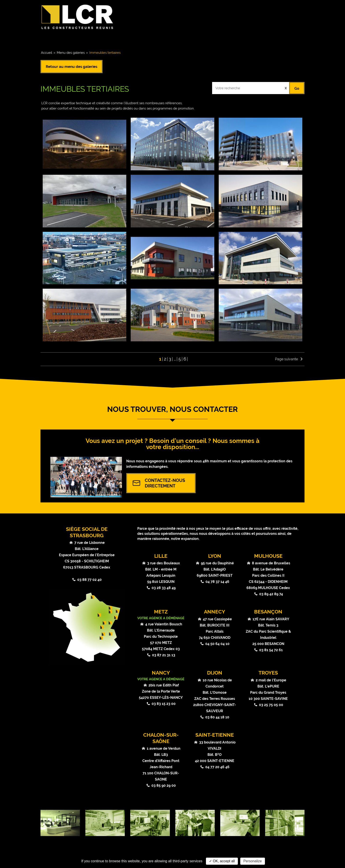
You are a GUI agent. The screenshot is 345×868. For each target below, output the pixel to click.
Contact (288, 39)
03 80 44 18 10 (217, 717)
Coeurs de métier (125, 39)
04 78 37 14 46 (217, 582)
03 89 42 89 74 (271, 594)
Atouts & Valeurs (248, 39)
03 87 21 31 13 (164, 655)
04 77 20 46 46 (217, 767)
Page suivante (286, 359)
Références (168, 39)
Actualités (205, 39)
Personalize (253, 861)
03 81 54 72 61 (271, 650)
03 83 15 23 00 (164, 704)
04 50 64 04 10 (217, 644)
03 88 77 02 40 (89, 580)
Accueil (47, 53)
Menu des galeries (71, 53)
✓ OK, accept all (222, 861)
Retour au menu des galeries (72, 67)
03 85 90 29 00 (164, 785)
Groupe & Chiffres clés (71, 39)
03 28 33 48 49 (164, 588)
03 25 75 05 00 (271, 705)
